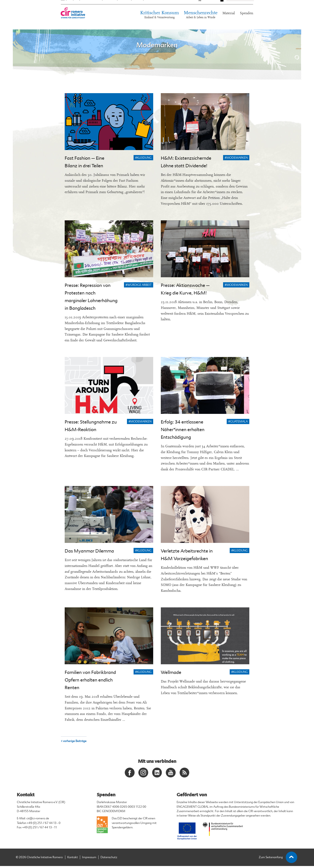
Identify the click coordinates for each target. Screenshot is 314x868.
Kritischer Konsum (160, 22)
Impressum (89, 859)
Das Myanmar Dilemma (89, 551)
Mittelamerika (91, 6)
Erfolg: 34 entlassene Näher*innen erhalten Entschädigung (183, 430)
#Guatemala (238, 422)
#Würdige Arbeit (139, 285)
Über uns (110, 6)
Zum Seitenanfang (278, 859)
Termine (124, 6)
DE (63, 6)
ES (76, 6)
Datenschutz (109, 859)
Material (229, 20)
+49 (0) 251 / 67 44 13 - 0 (44, 825)
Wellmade (171, 672)
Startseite (66, 32)
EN (70, 6)
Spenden (247, 20)
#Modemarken (236, 158)
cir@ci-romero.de (38, 820)
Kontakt (150, 6)
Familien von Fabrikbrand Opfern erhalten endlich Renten (90, 680)
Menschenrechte (201, 22)
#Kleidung (143, 158)
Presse (137, 6)
